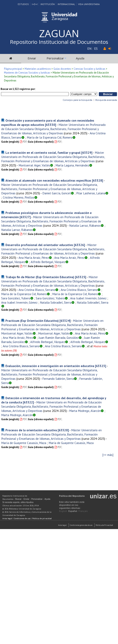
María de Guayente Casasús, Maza (24, 443)
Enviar (32, 58)
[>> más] (108, 455)
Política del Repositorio (72, 496)
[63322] (28, 402)
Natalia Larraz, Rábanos (85, 225)
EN (89, 48)
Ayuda (80, 58)
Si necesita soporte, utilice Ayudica (18, 502)
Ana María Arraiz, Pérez (34, 258)
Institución (48, 4)
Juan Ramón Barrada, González (59, 338)
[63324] (65, 321)
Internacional (66, 4)
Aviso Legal (62, 525)
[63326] (79, 245)
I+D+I (35, 4)
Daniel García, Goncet (57, 193)
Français (83, 511)
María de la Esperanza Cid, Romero (50, 137)
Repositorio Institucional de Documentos (59, 42)
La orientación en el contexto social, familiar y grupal (43, 153)
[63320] (63, 430)
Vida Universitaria (89, 4)
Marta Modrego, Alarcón (85, 411)
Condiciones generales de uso (81, 525)
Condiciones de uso (22, 518)
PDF (23, 142)
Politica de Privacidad (104, 525)
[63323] (101, 366)
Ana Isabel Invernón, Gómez (88, 298)
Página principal (13, 69)
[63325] (81, 277)
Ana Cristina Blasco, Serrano (37, 290)
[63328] (98, 180)
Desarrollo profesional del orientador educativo (39, 245)
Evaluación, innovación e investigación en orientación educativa (50, 366)
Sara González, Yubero (16, 298)
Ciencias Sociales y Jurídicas (89, 69)
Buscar (18, 499)
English (63, 511)
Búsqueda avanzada (106, 100)
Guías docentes (62, 69)
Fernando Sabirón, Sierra (58, 379)
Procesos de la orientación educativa (31, 430)
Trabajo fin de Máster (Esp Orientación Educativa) (40, 277)
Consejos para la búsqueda (77, 100)
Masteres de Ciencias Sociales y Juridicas (27, 73)
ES (96, 48)
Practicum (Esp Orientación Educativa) (32, 321)
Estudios (23, 4)
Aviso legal (7, 518)
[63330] (51, 125)
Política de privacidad (42, 518)
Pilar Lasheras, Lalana (91, 193)
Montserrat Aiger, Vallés (34, 165)
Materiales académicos (38, 69)
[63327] (25, 217)
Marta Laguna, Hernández (72, 165)
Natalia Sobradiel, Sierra (56, 302)
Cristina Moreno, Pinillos (19, 197)
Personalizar (55, 58)
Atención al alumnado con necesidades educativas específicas (48, 180)
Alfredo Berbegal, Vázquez (48, 262)
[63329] (87, 153)
